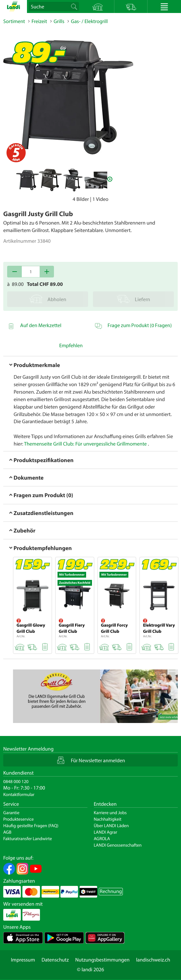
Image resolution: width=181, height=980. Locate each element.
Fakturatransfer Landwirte (28, 839)
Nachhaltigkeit (108, 819)
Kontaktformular (19, 794)
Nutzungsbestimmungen (103, 960)
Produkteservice (19, 819)
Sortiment (14, 21)
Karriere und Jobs (110, 813)
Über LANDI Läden (111, 826)
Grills (59, 21)
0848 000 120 (16, 781)
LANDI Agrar (106, 832)
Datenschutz (55, 960)
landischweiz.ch (153, 960)
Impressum (23, 960)
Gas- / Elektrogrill (89, 21)
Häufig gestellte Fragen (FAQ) (31, 826)
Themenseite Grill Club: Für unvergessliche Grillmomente (85, 444)
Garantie (11, 813)
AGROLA (102, 839)
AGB (7, 832)
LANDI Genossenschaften (118, 845)
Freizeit (39, 21)
